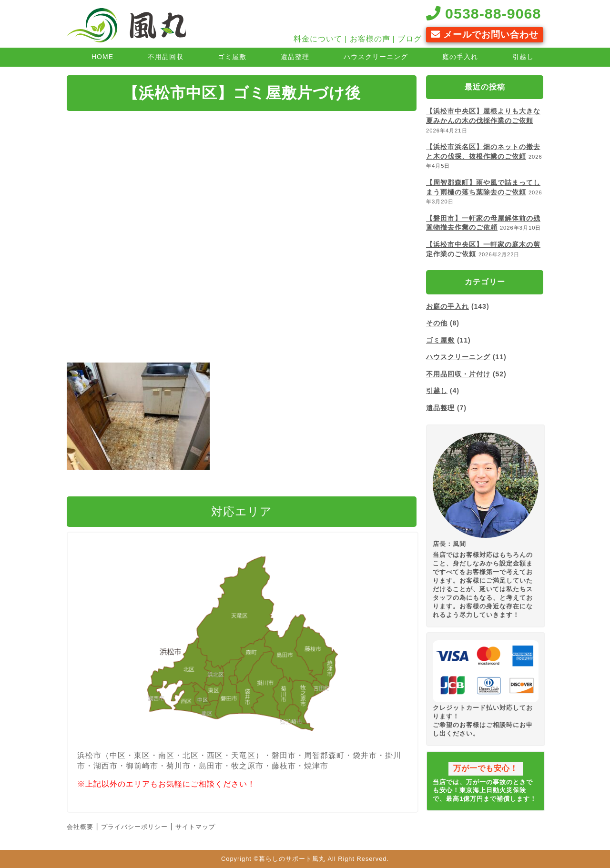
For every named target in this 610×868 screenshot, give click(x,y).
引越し (523, 57)
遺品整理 (295, 57)
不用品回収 (166, 57)
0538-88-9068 (484, 13)
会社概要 (80, 827)
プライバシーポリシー (134, 827)
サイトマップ (195, 827)
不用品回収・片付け (458, 374)
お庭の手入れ (447, 306)
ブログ (410, 39)
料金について (318, 39)
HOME (102, 57)
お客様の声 (370, 39)
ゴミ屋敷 (232, 57)
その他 (437, 323)
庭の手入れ (460, 57)
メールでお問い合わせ (485, 35)
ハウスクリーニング (376, 57)
